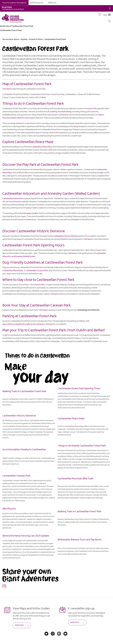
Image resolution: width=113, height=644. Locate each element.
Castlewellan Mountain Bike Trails (76, 479)
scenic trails (92, 109)
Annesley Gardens (31, 213)
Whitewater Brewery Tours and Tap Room (79, 540)
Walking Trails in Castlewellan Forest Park (24, 391)
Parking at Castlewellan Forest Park (30, 316)
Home (16, 39)
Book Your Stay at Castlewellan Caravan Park (36, 305)
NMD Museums (37, 3)
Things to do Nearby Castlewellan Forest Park (82, 446)
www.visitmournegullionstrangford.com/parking (23, 324)
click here (49, 324)
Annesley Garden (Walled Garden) (74, 194)
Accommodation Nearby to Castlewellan (24, 450)
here (91, 118)
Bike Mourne (9, 509)
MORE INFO (19, 625)
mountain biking (64, 112)
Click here (6, 89)
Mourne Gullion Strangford (14, 3)
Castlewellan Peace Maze (11, 30)
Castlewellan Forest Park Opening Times (79, 389)
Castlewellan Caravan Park (37, 271)
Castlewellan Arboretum (21, 194)
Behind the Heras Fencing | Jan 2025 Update (26, 536)
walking (54, 112)
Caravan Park (39, 285)
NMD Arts (52, 3)
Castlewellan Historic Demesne (41, 231)
